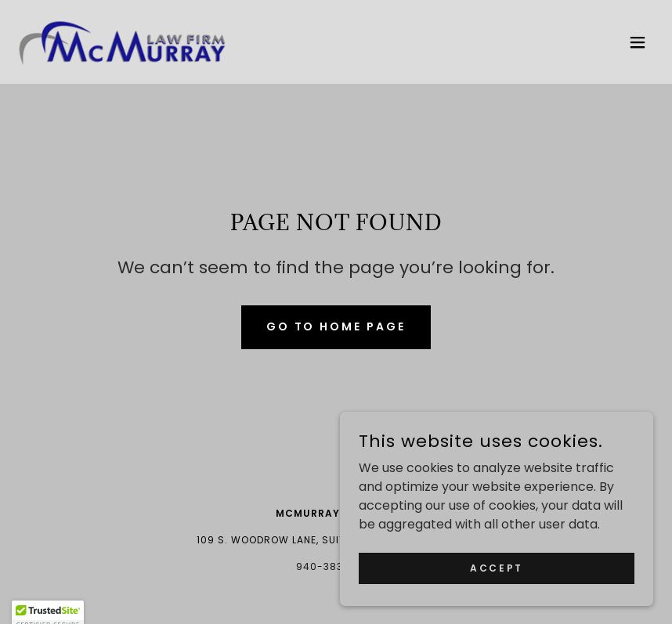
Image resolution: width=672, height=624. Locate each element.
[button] (638, 42)
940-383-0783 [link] (336, 566)
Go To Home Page (336, 326)
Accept (496, 578)
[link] (123, 42)
